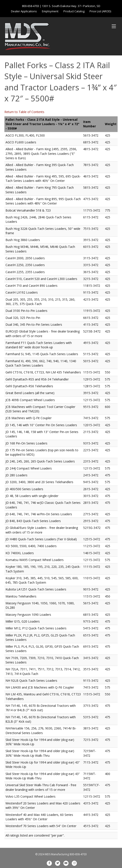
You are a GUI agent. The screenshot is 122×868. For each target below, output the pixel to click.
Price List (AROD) (100, 11)
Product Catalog (74, 11)
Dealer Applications (24, 11)
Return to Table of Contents (24, 112)
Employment (50, 11)
